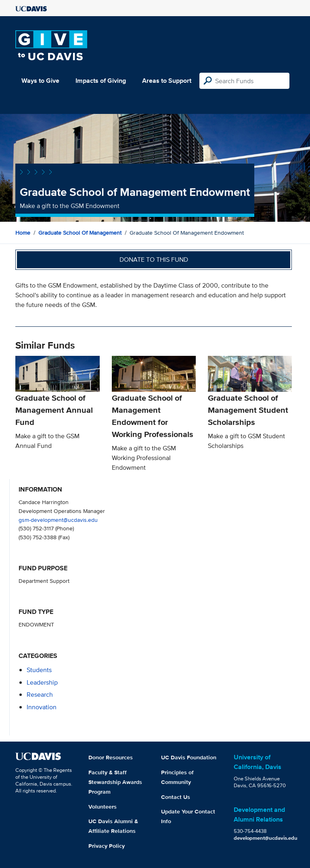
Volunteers (103, 807)
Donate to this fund (154, 260)
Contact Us (176, 797)
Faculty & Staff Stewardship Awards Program (115, 782)
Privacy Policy (107, 846)
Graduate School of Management (80, 233)
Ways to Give (40, 81)
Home (23, 233)
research (40, 695)
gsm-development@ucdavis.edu (58, 520)
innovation (42, 707)
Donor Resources (111, 757)
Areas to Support (167, 81)
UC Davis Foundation (189, 757)
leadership (42, 682)
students (39, 670)
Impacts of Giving (101, 81)
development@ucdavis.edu (266, 838)
